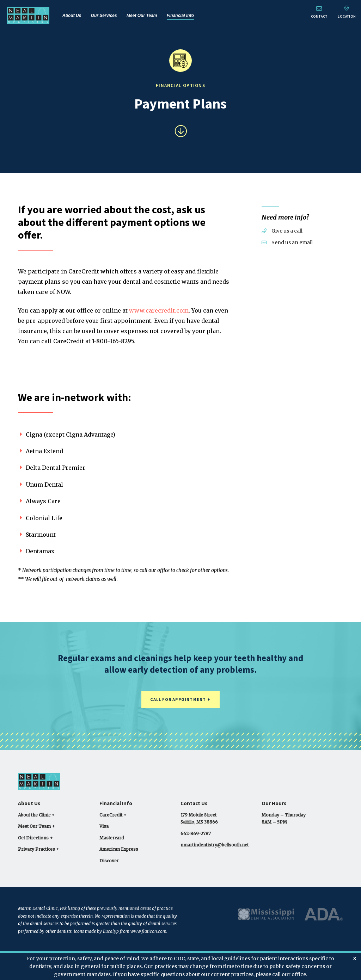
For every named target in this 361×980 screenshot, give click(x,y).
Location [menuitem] (346, 12)
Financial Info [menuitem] (180, 16)
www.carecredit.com (159, 310)
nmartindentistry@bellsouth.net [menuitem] (215, 845)
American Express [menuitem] (119, 849)
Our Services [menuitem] (104, 16)
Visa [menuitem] (104, 826)
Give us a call (282, 231)
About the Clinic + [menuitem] (36, 815)
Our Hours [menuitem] (274, 803)
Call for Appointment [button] (178, 699)
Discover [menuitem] (109, 861)
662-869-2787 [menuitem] (196, 834)
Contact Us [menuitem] (194, 803)
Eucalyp (111, 931)
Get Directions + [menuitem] (35, 838)
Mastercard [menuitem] (112, 838)
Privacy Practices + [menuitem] (39, 849)
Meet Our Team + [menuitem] (36, 826)
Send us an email (287, 242)
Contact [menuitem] (318, 12)
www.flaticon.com (148, 931)
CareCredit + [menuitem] (113, 815)
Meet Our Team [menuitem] (142, 16)
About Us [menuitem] (72, 16)
